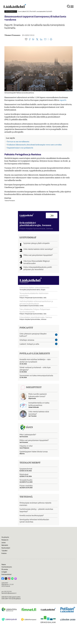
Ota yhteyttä (5, 537)
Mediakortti (5, 540)
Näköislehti (5, 545)
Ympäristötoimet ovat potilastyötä (20, 148)
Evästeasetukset (7, 574)
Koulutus (4, 553)
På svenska (5, 569)
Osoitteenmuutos (7, 567)
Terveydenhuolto (11, 11)
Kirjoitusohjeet (6, 548)
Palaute (4, 565)
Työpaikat (4, 551)
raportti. (63, 100)
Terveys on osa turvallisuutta (18, 142)
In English (4, 572)
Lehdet (4, 543)
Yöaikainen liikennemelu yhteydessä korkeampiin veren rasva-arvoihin (34, 145)
